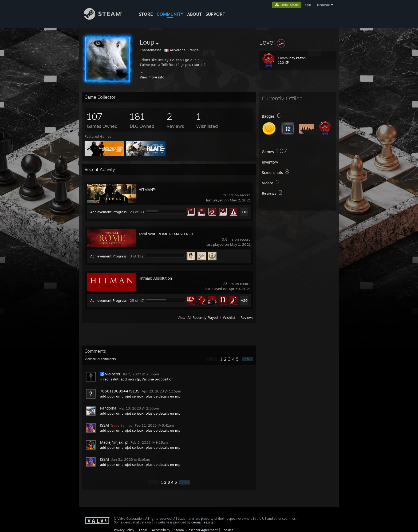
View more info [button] (152, 77)
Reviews (247, 317)
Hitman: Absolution (155, 278)
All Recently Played (203, 317)
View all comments (100, 359)
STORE (146, 14)
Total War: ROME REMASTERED (166, 234)
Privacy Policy (124, 530)
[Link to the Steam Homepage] (107, 18)
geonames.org (202, 522)
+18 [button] (244, 212)
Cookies (227, 530)
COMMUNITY (170, 14)
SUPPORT (215, 14)
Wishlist (229, 317)
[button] (298, 42)
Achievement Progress (108, 212)
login (307, 5)
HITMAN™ (147, 190)
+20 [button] (244, 300)
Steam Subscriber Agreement (196, 530)
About (194, 14)
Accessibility (161, 530)
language (323, 5)
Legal (143, 530)
